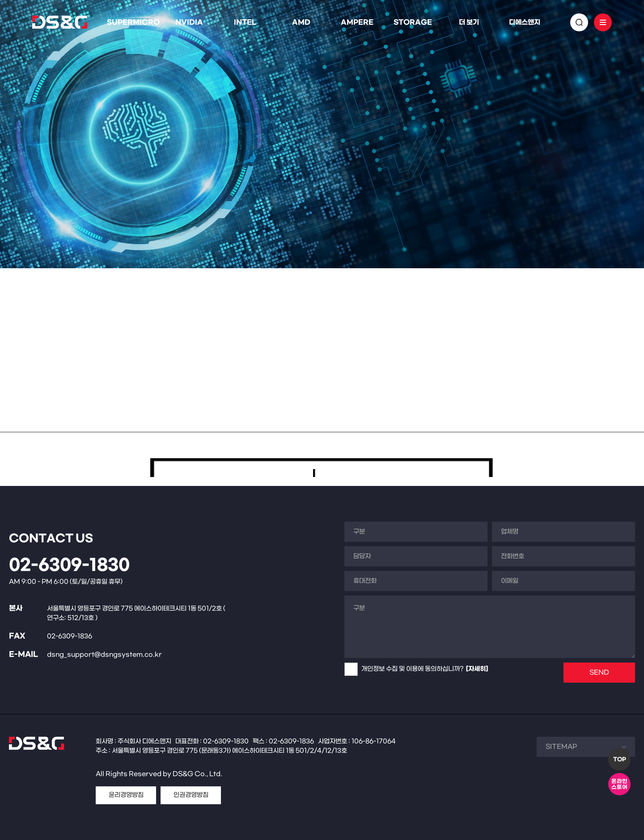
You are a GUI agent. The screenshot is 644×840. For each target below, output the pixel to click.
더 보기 (469, 22)
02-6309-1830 (69, 566)
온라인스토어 (619, 784)
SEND (599, 673)
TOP (620, 760)
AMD (301, 22)
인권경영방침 (191, 795)
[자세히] (477, 669)
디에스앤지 (525, 22)
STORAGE (413, 22)
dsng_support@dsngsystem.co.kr (104, 655)
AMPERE (357, 22)
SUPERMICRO (133, 22)
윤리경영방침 (126, 795)
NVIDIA (189, 22)
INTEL (245, 22)
